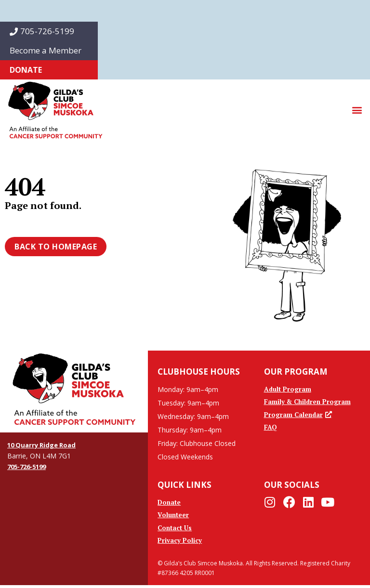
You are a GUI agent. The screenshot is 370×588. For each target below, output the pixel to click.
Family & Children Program (309, 403)
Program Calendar (299, 416)
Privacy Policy (180, 543)
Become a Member (46, 50)
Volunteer (174, 516)
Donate (26, 70)
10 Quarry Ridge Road (44, 445)
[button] (357, 110)
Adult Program (288, 389)
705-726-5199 (42, 31)
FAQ (271, 430)
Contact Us (176, 529)
